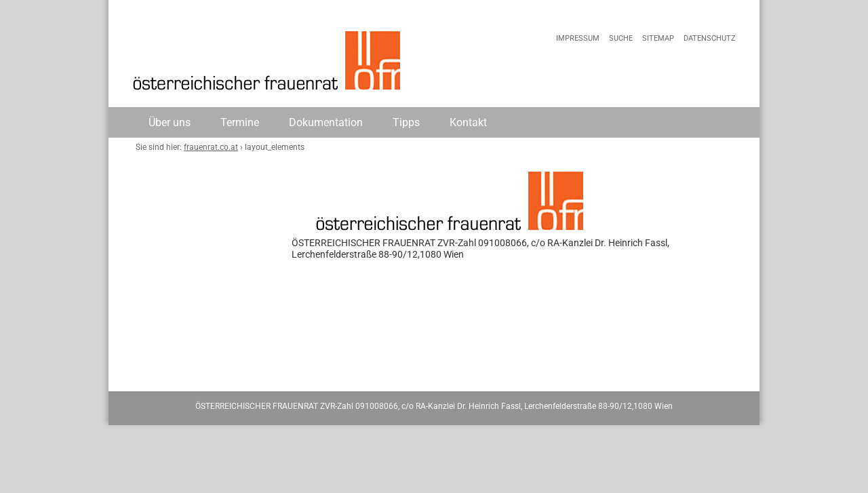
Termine (240, 122)
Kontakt (468, 122)
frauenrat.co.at (211, 147)
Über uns (170, 122)
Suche (621, 38)
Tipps (406, 122)
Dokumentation (326, 122)
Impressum (578, 38)
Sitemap (658, 38)
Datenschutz (710, 38)
